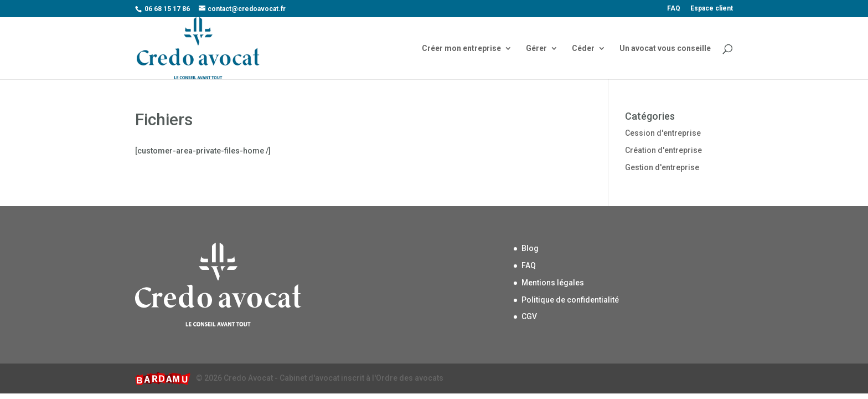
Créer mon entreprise (461, 48)
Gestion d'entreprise (662, 167)
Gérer (536, 48)
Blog (530, 248)
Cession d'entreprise (663, 133)
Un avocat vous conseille (665, 48)
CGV (529, 316)
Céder (583, 48)
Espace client (712, 9)
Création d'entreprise (663, 150)
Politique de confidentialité (570, 300)
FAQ (674, 9)
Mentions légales (553, 283)
